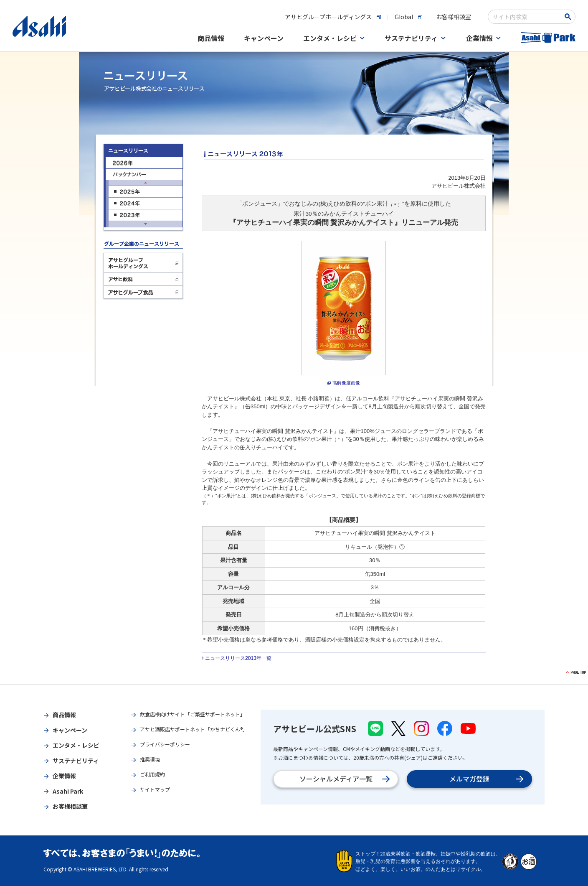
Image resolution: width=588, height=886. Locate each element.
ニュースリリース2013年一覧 (238, 658)
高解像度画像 (346, 383)
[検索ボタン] (569, 17)
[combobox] (526, 17)
